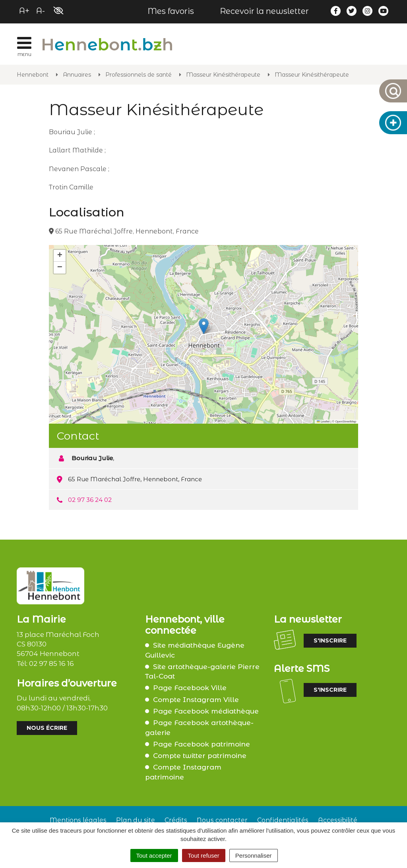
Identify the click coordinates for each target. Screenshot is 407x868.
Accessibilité (338, 820)
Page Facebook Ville (190, 688)
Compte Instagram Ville (196, 700)
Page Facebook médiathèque (206, 711)
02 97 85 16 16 (51, 664)
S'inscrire (330, 640)
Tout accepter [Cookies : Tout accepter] (154, 855)
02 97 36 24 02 (90, 500)
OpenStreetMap (346, 421)
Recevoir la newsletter (264, 11)
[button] (204, 326)
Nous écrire (47, 728)
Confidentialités (283, 820)
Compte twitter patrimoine (200, 756)
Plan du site (136, 820)
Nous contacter (222, 820)
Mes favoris (171, 11)
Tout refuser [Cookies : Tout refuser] (204, 855)
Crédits (176, 820)
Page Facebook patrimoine (202, 744)
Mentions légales (78, 820)
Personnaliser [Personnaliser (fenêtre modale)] (254, 855)
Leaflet (323, 421)
